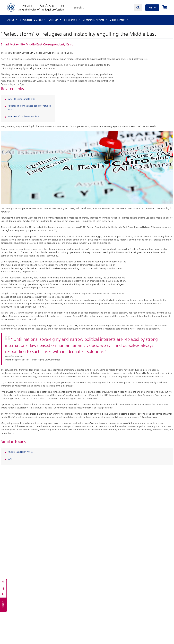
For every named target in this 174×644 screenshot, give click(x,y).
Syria (10, 459)
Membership (71, 20)
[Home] (39, 7)
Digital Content (118, 20)
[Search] (138, 7)
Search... (79, 8)
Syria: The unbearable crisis (21, 99)
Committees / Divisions (31, 20)
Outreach (53, 20)
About (11, 20)
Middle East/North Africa (20, 452)
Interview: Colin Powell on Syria (24, 116)
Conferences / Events (93, 20)
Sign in (152, 7)
